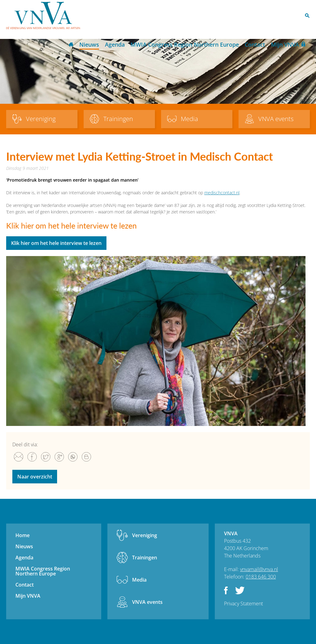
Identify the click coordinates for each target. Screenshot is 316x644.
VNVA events (147, 602)
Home (71, 45)
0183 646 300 (261, 577)
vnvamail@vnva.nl (259, 569)
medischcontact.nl (222, 193)
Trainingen (145, 558)
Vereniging (145, 535)
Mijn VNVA (285, 44)
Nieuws (89, 44)
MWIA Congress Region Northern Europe (185, 44)
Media (139, 580)
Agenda (115, 44)
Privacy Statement (243, 604)
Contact (255, 44)
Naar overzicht (35, 477)
